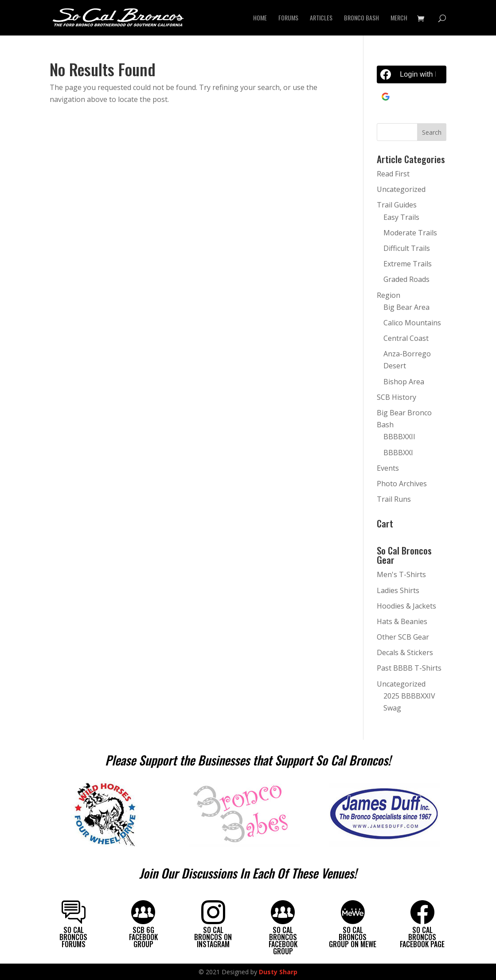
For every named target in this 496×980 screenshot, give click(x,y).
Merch (399, 18)
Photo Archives (402, 484)
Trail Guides (397, 205)
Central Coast (406, 338)
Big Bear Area (406, 307)
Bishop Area (404, 382)
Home (260, 18)
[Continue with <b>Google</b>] (412, 97)
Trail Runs (394, 499)
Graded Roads (406, 279)
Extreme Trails (408, 264)
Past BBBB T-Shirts (409, 668)
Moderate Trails (410, 233)
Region (389, 295)
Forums (288, 18)
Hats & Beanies (402, 621)
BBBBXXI (398, 453)
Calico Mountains (412, 323)
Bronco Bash (361, 18)
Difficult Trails (407, 248)
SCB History (396, 397)
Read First (393, 174)
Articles (321, 18)
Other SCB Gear (403, 637)
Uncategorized (401, 189)
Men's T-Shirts (401, 574)
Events (388, 468)
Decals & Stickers (405, 652)
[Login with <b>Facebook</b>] (412, 74)
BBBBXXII (399, 437)
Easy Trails (401, 217)
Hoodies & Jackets (406, 606)
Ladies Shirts (398, 590)
